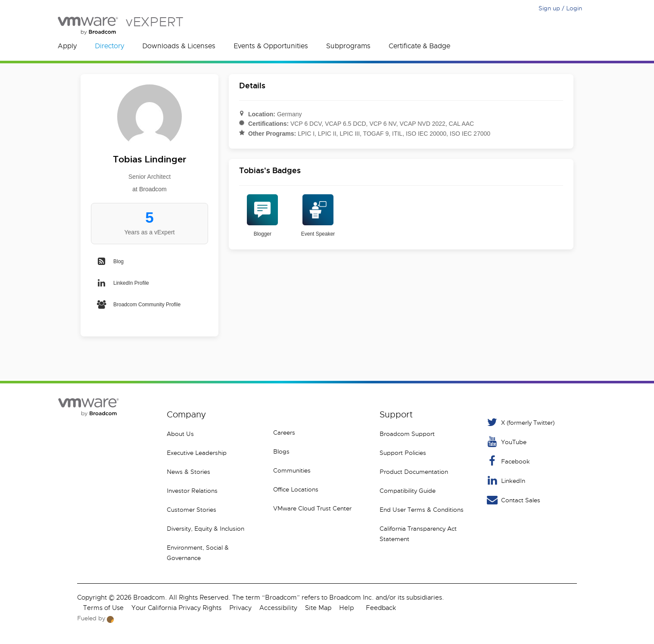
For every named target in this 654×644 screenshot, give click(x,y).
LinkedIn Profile (123, 283)
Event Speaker (318, 216)
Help (346, 608)
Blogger (262, 216)
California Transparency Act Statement (418, 534)
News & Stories (188, 472)
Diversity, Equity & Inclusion (206, 529)
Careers (284, 432)
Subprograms (348, 46)
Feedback (381, 608)
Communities (292, 470)
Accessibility (278, 608)
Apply (67, 46)
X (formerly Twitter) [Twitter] (520, 422)
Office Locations (296, 489)
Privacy (240, 608)
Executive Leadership (197, 453)
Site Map (318, 608)
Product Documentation (414, 472)
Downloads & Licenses (179, 46)
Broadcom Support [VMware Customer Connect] (407, 434)
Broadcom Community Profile (138, 305)
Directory (109, 46)
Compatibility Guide (408, 491)
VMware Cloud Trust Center (312, 508)
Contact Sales (513, 500)
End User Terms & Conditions (422, 510)
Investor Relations (192, 491)
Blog (110, 261)
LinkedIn (505, 481)
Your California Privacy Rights (176, 608)
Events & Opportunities (271, 46)
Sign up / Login (560, 8)
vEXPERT (120, 26)
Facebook (508, 461)
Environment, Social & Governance (198, 553)
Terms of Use (103, 608)
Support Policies (403, 453)
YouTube (506, 442)
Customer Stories (192, 510)
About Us (180, 434)
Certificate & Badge (419, 46)
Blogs (281, 451)
